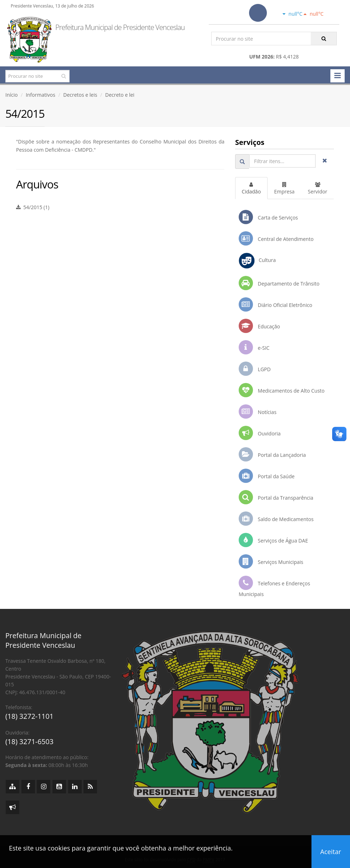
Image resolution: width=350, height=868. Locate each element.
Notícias (258, 412)
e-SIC (254, 347)
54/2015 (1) (33, 207)
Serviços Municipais (271, 561)
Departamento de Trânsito (279, 283)
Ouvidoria (260, 433)
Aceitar (331, 852)
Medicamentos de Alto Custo (282, 390)
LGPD (255, 369)
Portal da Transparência (276, 497)
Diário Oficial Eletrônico (275, 304)
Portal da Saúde (267, 476)
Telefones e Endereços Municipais (274, 587)
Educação (259, 326)
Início (12, 95)
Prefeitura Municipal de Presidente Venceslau (120, 27)
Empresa (284, 188)
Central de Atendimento (276, 238)
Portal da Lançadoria (272, 454)
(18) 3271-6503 (29, 741)
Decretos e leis (80, 95)
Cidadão (251, 188)
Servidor (318, 188)
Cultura (257, 261)
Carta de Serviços (268, 217)
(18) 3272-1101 (29, 716)
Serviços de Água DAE (273, 540)
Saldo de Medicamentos (276, 519)
